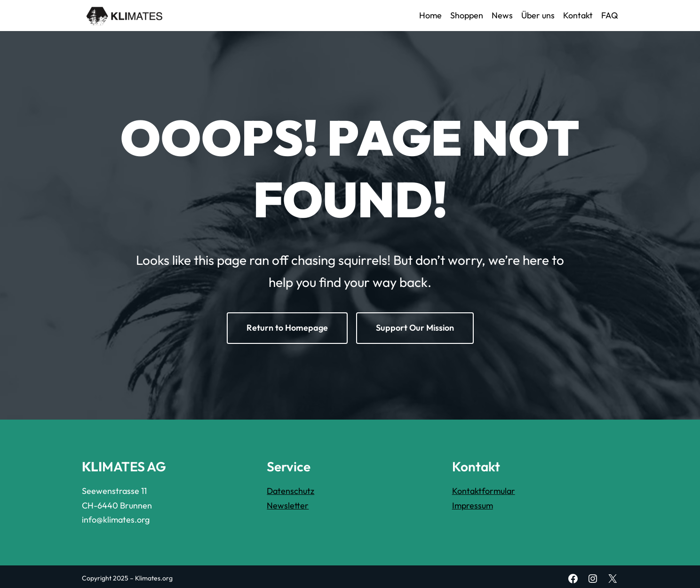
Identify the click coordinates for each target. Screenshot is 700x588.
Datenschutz (290, 491)
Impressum (473, 505)
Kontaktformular (484, 491)
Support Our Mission (415, 328)
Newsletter (288, 505)
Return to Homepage (287, 328)
